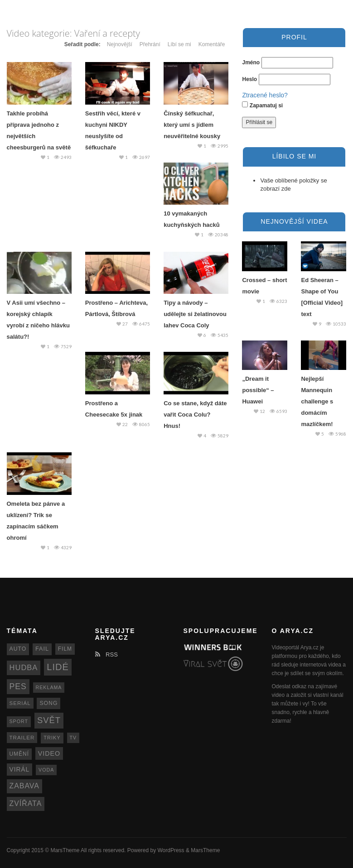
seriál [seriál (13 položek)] (20, 703)
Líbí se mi (179, 44)
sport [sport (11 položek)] (19, 721)
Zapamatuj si (262, 105)
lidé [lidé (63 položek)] (58, 667)
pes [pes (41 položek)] (18, 686)
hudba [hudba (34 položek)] (24, 668)
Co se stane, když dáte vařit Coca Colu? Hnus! (195, 415)
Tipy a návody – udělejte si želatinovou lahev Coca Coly (195, 314)
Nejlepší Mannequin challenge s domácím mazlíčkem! (317, 401)
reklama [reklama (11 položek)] (49, 687)
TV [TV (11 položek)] (73, 738)
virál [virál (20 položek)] (20, 770)
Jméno (251, 62)
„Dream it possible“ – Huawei (258, 390)
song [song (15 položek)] (48, 703)
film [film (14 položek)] (65, 649)
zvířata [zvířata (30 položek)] (26, 803)
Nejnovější (120, 44)
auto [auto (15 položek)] (18, 649)
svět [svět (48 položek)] (49, 720)
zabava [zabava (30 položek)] (24, 786)
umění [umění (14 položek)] (19, 754)
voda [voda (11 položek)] (46, 770)
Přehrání (150, 44)
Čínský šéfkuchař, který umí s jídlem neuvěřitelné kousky (192, 125)
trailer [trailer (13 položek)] (22, 738)
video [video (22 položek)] (49, 753)
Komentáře (212, 44)
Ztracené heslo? (265, 95)
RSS (106, 655)
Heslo (249, 79)
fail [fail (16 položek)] (42, 649)
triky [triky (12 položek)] (52, 738)
